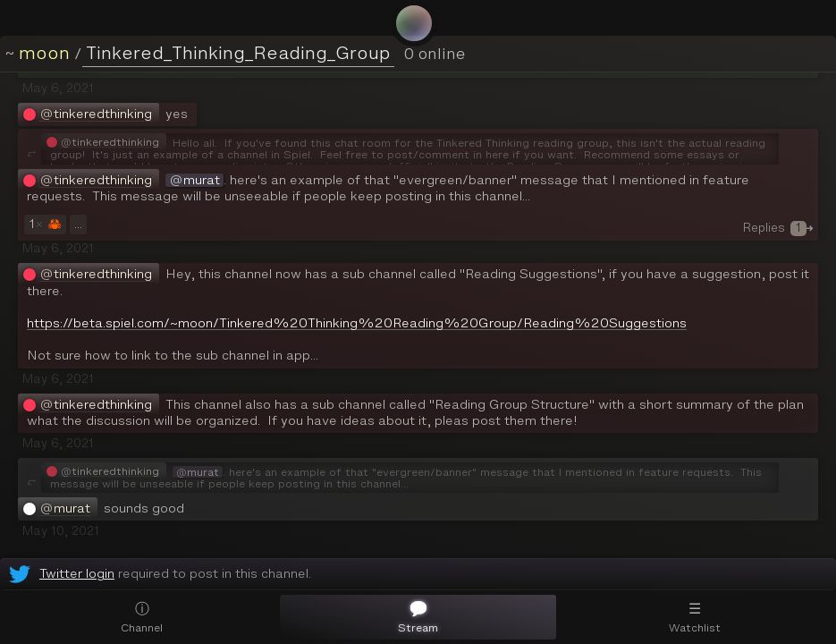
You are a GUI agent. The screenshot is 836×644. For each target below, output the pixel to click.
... (78, 224)
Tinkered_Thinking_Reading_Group (238, 53)
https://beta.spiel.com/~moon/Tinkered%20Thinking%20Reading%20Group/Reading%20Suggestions (357, 323)
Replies (778, 228)
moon (44, 53)
